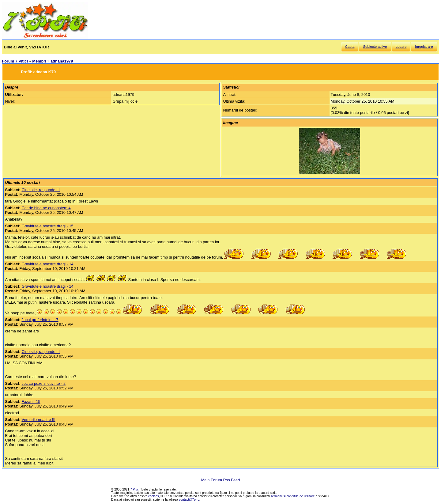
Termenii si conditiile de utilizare (293, 496)
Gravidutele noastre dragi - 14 (47, 264)
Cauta (350, 47)
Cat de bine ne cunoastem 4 (46, 208)
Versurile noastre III (38, 420)
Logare (401, 47)
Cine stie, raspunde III (40, 190)
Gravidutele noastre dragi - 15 (47, 226)
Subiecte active (375, 47)
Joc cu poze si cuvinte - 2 (43, 383)
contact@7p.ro (189, 500)
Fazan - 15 (31, 402)
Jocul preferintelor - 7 (40, 320)
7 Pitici (135, 489)
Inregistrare (424, 47)
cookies (154, 496)
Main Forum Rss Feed (221, 480)
